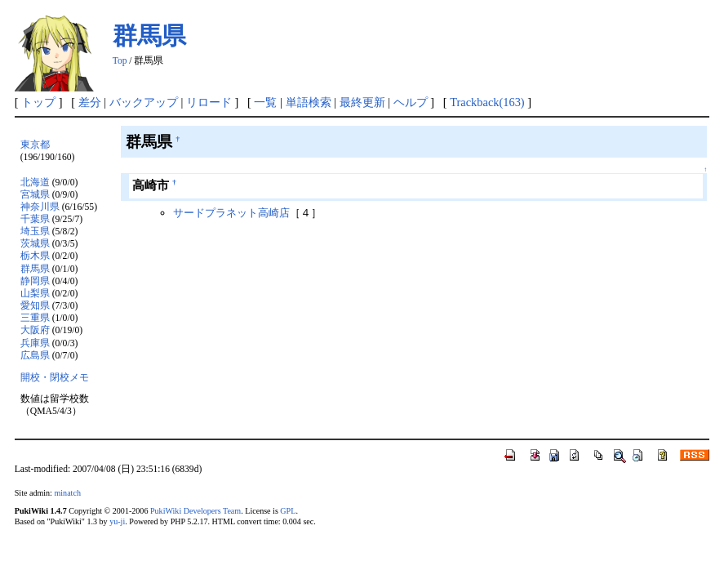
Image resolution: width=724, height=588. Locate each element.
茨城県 (35, 244)
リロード (209, 102)
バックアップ (144, 102)
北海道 (35, 183)
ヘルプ (411, 102)
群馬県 (149, 36)
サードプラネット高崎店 (231, 213)
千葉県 (35, 219)
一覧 (265, 102)
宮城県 (35, 195)
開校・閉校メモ (55, 378)
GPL (288, 511)
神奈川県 (40, 207)
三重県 (35, 318)
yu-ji (117, 521)
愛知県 (35, 306)
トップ (38, 102)
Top (120, 60)
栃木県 (35, 256)
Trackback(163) (487, 102)
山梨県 (35, 294)
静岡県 (35, 281)
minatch (67, 493)
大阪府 (35, 330)
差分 (90, 102)
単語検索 (309, 102)
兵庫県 (35, 343)
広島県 (35, 356)
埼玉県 (35, 232)
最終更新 (362, 102)
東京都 (35, 145)
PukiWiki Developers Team (195, 511)
